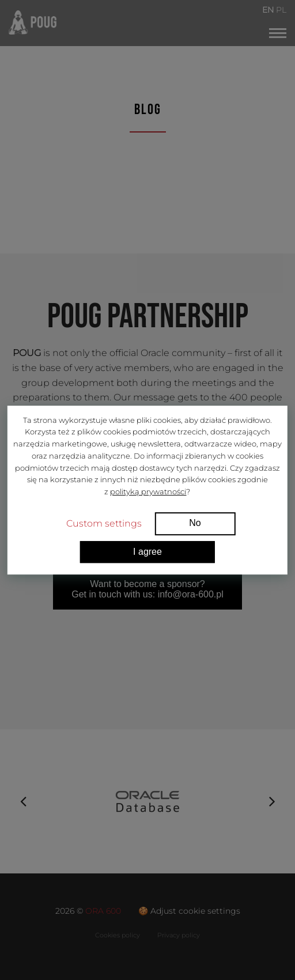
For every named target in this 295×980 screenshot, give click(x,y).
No (195, 523)
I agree (147, 552)
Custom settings (104, 523)
